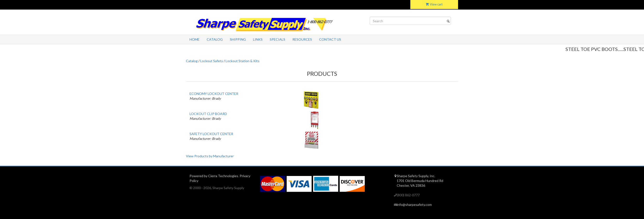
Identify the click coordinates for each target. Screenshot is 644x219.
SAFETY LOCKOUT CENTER (211, 134)
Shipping (238, 39)
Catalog (215, 39)
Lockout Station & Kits (243, 61)
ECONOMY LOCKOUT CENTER (214, 94)
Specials (277, 39)
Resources (302, 39)
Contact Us (330, 39)
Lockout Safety (212, 61)
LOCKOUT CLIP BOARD (208, 114)
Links (258, 39)
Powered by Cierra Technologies (214, 176)
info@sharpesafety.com (414, 205)
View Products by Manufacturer (210, 156)
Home (195, 39)
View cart (434, 4)
